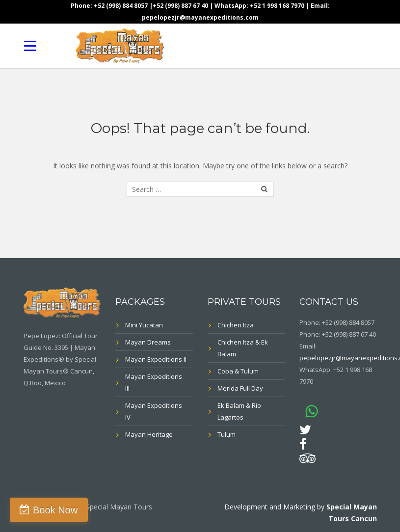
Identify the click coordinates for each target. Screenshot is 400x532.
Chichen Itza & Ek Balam (243, 348)
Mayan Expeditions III (154, 382)
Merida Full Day (240, 388)
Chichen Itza (236, 325)
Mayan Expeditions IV (154, 411)
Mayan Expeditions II (156, 359)
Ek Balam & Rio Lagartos (239, 411)
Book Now (55, 510)
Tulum (227, 434)
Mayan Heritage (149, 434)
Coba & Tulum (238, 371)
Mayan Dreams (148, 342)
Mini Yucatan (144, 325)
